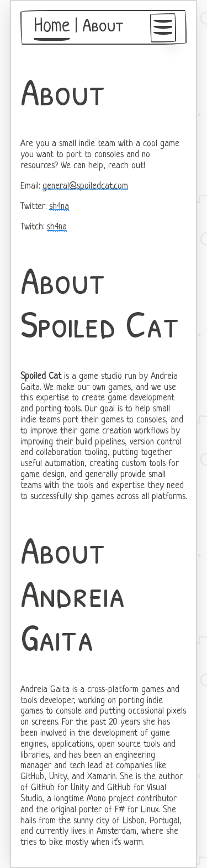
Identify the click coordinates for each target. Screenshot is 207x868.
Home (52, 27)
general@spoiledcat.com (85, 186)
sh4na (59, 207)
